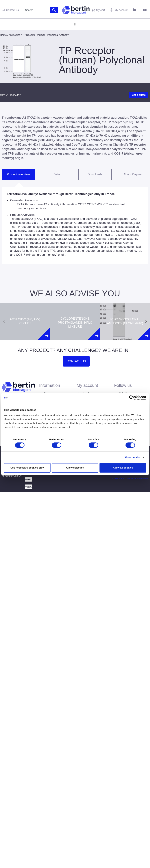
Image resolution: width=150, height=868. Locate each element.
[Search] (54, 10)
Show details (132, 457)
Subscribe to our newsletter (130, 479)
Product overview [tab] (18, 174)
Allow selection (75, 468)
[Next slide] (146, 321)
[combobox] (37, 10)
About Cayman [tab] (133, 174)
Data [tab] (57, 174)
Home (3, 35)
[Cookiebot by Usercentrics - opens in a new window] (132, 398)
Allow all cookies (123, 468)
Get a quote (139, 95)
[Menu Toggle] (75, 24)
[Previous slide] (4, 321)
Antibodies (14, 35)
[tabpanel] (75, 226)
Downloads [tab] (95, 174)
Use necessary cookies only (27, 468)
